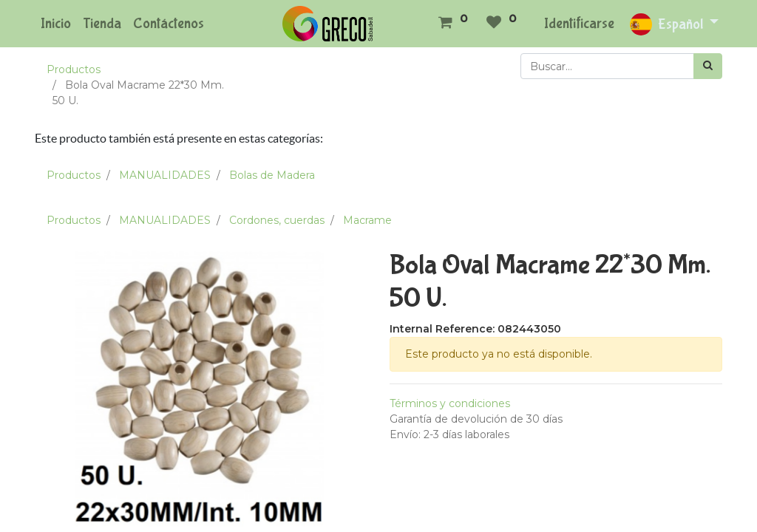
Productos (74, 69)
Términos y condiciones (450, 403)
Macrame (367, 220)
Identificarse (579, 23)
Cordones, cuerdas (277, 220)
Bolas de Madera (272, 175)
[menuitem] (56, 24)
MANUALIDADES (165, 175)
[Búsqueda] (708, 66)
